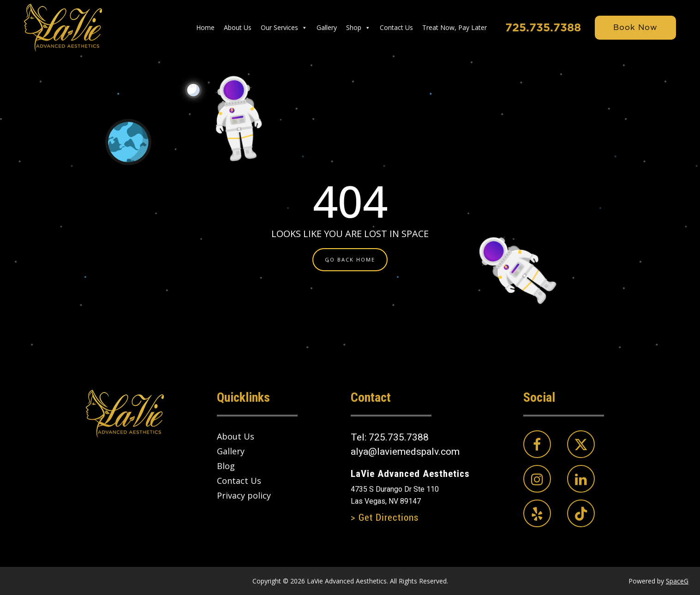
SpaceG (677, 581)
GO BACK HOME (350, 259)
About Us (238, 27)
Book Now (635, 27)
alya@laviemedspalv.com (405, 452)
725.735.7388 (543, 27)
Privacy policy (244, 495)
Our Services (284, 28)
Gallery (327, 27)
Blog (226, 466)
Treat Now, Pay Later (455, 27)
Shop (358, 28)
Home (205, 27)
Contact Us (396, 27)
